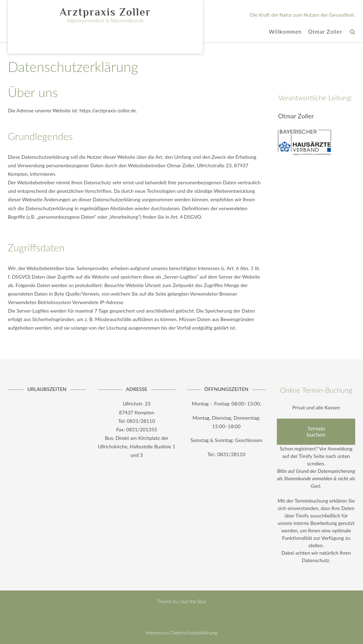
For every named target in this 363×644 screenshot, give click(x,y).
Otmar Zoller (325, 32)
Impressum (157, 632)
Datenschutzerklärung (194, 632)
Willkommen (285, 32)
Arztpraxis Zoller (105, 12)
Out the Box (193, 601)
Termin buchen (316, 432)
